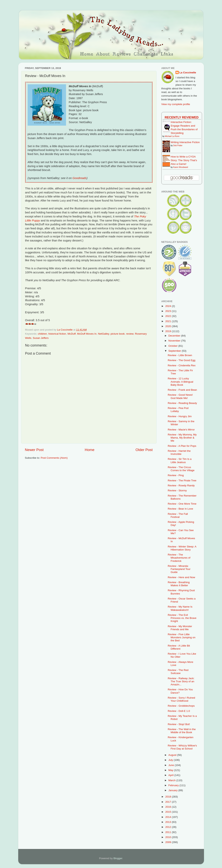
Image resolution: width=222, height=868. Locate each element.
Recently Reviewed (182, 117)
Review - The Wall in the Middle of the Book (182, 731)
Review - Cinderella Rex (182, 365)
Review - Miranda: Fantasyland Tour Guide (179, 569)
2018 (168, 797)
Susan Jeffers (41, 338)
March (172, 780)
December (175, 336)
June (172, 765)
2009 (168, 842)
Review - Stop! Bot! (179, 724)
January (173, 790)
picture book (118, 334)
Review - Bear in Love (180, 509)
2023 (168, 311)
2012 (168, 827)
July (171, 760)
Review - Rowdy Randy (181, 485)
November (175, 341)
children (42, 334)
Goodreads (80, 178)
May (171, 770)
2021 (168, 321)
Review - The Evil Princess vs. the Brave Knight (182, 618)
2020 (168, 326)
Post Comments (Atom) (54, 458)
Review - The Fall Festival (178, 515)
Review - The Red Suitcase (178, 672)
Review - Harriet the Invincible (179, 452)
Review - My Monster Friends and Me (180, 628)
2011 (168, 832)
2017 (168, 802)
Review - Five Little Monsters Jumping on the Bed (182, 637)
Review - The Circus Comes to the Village (181, 469)
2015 (168, 812)
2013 (168, 822)
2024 (168, 306)
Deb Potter (178, 145)
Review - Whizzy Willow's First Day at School (182, 747)
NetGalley (103, 334)
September (175, 351)
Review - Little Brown (180, 355)
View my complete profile (176, 104)
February (174, 785)
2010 (168, 837)
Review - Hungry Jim (180, 416)
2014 (168, 817)
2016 (168, 807)
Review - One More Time (182, 504)
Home (90, 450)
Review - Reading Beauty (182, 403)
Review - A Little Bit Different (179, 647)
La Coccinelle (188, 73)
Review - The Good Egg (182, 360)
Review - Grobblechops (181, 706)
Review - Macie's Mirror (181, 430)
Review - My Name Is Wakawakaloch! (180, 608)
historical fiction (57, 334)
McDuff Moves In (87, 334)
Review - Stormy (177, 490)
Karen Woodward (181, 167)
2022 (168, 316)
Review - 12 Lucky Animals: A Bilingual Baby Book (180, 382)
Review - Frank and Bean (182, 390)
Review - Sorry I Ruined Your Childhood (181, 699)
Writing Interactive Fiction (185, 142)
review (130, 334)
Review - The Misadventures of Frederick (179, 558)
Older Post (144, 450)
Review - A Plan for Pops (182, 446)
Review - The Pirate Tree (182, 480)
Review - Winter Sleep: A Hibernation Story (182, 548)
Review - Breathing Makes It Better (179, 584)
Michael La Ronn (172, 136)
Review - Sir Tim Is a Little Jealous (180, 461)
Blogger (118, 858)
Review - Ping (176, 475)
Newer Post (34, 450)
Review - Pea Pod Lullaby (178, 410)
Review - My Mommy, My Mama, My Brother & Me (182, 438)
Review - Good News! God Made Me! (180, 396)
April (171, 775)
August (173, 755)
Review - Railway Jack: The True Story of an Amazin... (181, 681)
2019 (168, 331)
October (173, 346)
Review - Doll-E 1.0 (179, 711)
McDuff (72, 334)
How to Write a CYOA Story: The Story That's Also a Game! (184, 160)
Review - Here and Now (181, 577)
